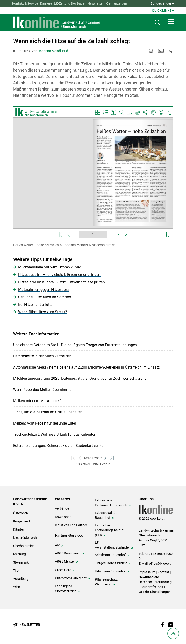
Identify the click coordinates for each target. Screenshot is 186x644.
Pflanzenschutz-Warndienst (107, 582)
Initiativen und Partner (71, 525)
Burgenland (21, 521)
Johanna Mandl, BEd (53, 51)
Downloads (63, 517)
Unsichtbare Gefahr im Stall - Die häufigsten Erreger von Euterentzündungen (75, 345)
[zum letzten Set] (112, 458)
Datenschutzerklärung (155, 582)
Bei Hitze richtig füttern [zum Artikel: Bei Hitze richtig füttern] (37, 305)
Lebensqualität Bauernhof (106, 515)
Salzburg (19, 554)
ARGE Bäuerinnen (68, 553)
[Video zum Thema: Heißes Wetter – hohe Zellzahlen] (93, 173)
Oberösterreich (24, 546)
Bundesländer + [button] (162, 3)
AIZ (57, 545)
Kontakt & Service (25, 3)
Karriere (46, 3)
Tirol (16, 571)
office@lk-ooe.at (161, 564)
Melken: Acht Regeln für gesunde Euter (45, 423)
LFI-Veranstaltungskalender (112, 545)
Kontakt (163, 572)
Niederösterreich (25, 538)
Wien (17, 587)
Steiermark (21, 562)
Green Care (63, 570)
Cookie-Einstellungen (155, 592)
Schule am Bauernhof (110, 555)
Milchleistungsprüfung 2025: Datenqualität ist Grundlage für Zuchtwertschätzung (80, 378)
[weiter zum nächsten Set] (106, 458)
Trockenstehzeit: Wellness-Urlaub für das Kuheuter (54, 434)
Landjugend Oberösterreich (66, 589)
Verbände (62, 508)
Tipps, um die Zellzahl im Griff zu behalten (48, 412)
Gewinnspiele (149, 577)
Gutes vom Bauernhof (71, 578)
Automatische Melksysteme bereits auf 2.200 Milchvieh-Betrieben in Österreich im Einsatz (86, 367)
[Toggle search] (157, 23)
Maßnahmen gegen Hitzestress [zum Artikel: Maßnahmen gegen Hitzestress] (44, 290)
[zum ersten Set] (74, 458)
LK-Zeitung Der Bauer (70, 3)
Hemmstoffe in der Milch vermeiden (42, 356)
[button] (171, 21)
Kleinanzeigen (116, 3)
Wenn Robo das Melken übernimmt (42, 390)
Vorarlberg (21, 579)
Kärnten (19, 529)
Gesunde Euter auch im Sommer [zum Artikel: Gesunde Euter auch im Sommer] (45, 297)
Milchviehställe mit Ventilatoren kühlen (50, 267)
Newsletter (96, 3)
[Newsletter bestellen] (27, 625)
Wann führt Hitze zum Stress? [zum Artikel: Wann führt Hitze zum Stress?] (43, 312)
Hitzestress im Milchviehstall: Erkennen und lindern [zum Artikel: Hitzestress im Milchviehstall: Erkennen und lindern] (60, 275)
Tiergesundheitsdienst (111, 563)
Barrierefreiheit (152, 587)
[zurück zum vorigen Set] (81, 458)
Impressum (147, 572)
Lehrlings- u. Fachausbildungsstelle (111, 503)
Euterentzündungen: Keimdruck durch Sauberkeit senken (59, 446)
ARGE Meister (65, 561)
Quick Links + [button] (163, 10)
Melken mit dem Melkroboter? (37, 401)
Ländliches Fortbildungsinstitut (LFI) (109, 530)
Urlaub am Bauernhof (110, 571)
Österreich (20, 513)
